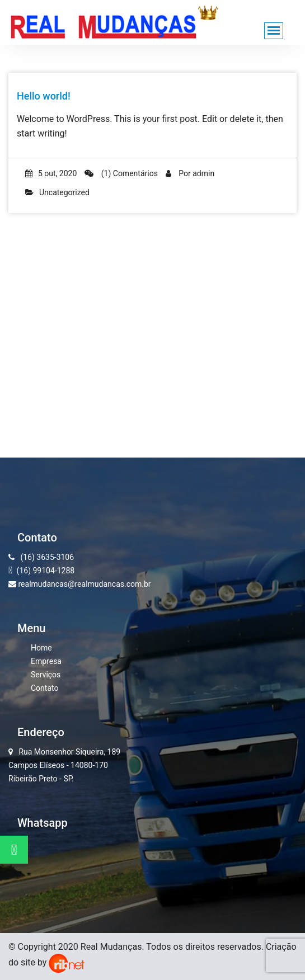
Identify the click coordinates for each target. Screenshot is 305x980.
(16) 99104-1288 (44, 571)
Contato (44, 688)
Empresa (46, 661)
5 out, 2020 (51, 173)
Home (41, 648)
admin (203, 173)
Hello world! (44, 96)
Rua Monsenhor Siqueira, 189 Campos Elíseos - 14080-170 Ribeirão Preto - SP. (64, 765)
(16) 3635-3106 (41, 557)
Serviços (46, 675)
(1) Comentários (121, 173)
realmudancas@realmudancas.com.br (80, 584)
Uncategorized (64, 192)
